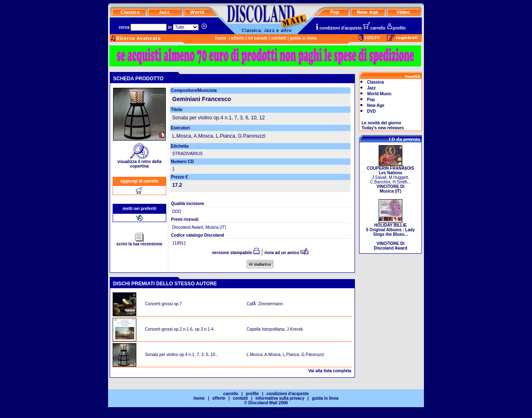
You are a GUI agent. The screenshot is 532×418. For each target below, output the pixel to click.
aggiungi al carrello (140, 181)
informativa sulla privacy (280, 398)
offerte (238, 38)
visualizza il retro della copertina (139, 162)
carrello (374, 28)
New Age (376, 105)
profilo (396, 28)
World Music (379, 94)
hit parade (258, 38)
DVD (371, 111)
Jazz (371, 88)
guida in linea (303, 38)
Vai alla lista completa (330, 371)
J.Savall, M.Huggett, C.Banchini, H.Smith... (390, 178)
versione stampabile (236, 253)
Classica (376, 82)
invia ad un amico (286, 253)
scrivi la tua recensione (139, 242)
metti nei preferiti (139, 209)
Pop (371, 100)
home (221, 38)
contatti (279, 38)
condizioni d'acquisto (338, 28)
